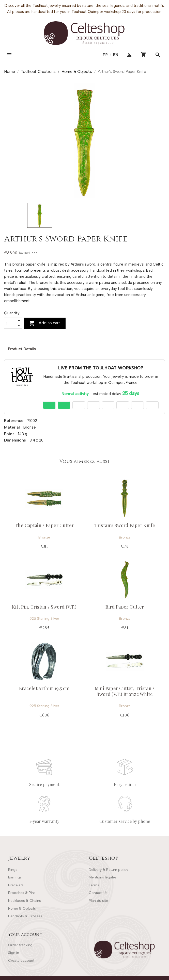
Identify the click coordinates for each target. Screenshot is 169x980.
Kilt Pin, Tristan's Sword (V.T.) (44, 607)
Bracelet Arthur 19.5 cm (44, 688)
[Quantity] (10, 323)
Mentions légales (103, 877)
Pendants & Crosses (25, 916)
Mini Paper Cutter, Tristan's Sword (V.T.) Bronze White (125, 691)
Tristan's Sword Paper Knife (125, 525)
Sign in (14, 953)
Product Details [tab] (22, 349)
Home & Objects (22, 909)
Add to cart (45, 323)
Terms (94, 885)
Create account (21, 961)
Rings (13, 870)
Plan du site (98, 901)
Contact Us (98, 893)
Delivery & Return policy (108, 870)
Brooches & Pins (22, 893)
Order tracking (20, 945)
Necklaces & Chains (25, 901)
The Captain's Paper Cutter (44, 525)
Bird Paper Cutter (125, 607)
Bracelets (16, 885)
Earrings (15, 877)
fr (106, 55)
